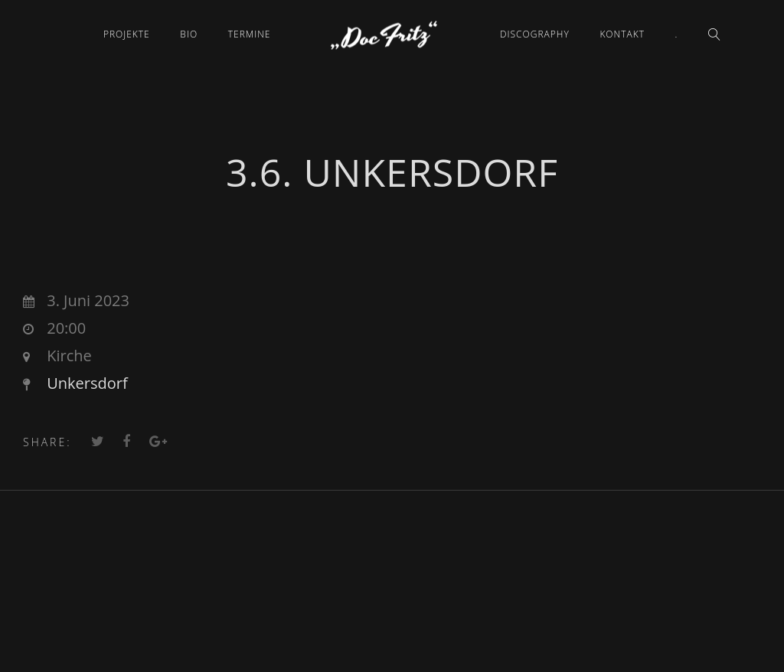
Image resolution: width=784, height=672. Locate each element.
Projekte (127, 34)
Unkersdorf (87, 383)
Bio (189, 34)
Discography (535, 34)
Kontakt (622, 34)
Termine (250, 34)
